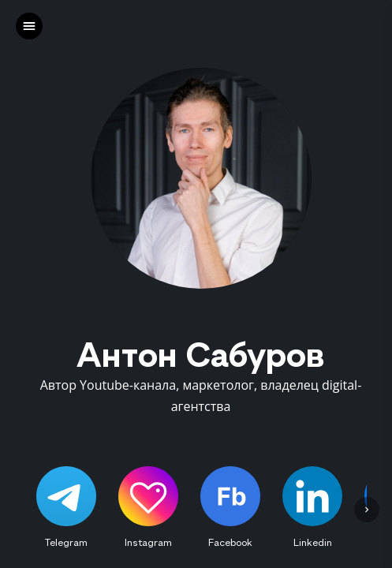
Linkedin (313, 542)
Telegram (66, 542)
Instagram (148, 542)
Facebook (230, 542)
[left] (29, 26)
